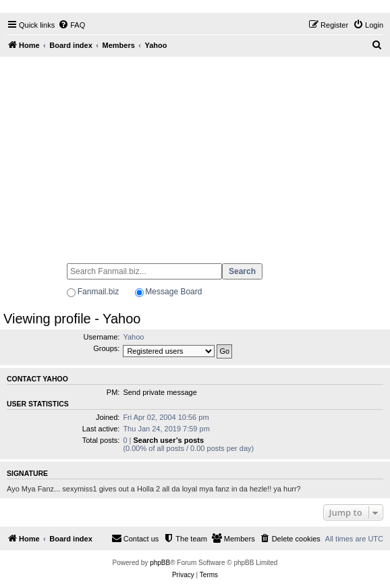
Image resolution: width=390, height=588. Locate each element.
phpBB (160, 563)
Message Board (173, 292)
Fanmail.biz (98, 292)
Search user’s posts (168, 440)
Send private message (160, 392)
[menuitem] (72, 25)
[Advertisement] (195, 154)
